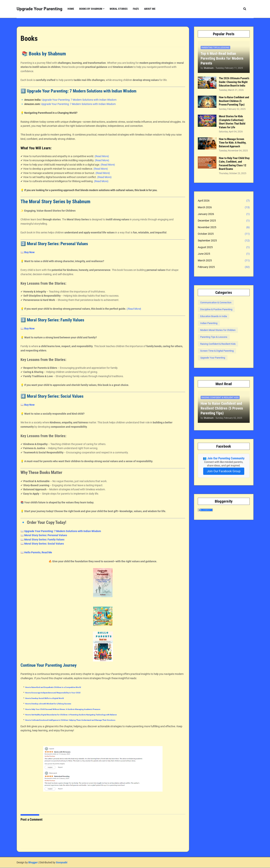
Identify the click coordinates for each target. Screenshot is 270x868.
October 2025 (224, 234)
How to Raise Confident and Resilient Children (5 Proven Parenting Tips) (234, 101)
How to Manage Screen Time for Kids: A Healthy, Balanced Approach (233, 143)
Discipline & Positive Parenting (216, 309)
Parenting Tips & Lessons (214, 337)
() (134, 309)
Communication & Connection (216, 302)
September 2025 (224, 241)
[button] (245, 9)
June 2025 (224, 254)
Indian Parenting (209, 323)
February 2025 (224, 267)
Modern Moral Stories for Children (218, 330)
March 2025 (224, 261)
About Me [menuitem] (150, 9)
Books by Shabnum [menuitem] (91, 9)
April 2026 (224, 201)
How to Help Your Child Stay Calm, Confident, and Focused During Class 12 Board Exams (234, 164)
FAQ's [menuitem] (136, 9)
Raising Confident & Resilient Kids (218, 344)
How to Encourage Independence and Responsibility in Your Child (53, 693)
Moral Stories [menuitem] (119, 9)
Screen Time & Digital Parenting (217, 351)
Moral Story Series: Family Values (44, 540)
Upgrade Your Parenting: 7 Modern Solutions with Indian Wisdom (79, 100)
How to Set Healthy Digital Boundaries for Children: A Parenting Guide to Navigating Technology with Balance (71, 715)
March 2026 (224, 207)
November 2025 (224, 227)
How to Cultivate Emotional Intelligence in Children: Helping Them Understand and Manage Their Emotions (70, 720)
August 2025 (224, 247)
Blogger (33, 862)
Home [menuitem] (71, 9)
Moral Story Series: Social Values (44, 544)
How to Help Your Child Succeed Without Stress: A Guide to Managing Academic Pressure (63, 709)
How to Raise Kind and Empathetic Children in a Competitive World (53, 687)
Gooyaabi (62, 862)
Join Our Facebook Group (224, 471)
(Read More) (102, 156)
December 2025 (224, 221)
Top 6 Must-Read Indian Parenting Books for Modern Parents (222, 58)
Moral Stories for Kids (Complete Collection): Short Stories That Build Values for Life (232, 122)
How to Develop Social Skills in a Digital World (45, 698)
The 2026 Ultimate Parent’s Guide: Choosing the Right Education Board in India (234, 82)
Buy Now (29, 252)
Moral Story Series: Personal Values (46, 535)
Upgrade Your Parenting (39, 9)
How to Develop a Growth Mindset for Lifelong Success (48, 704)
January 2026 (224, 214)
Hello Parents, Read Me (38, 552)
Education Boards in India (214, 316)
